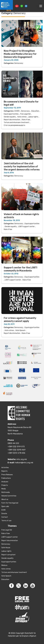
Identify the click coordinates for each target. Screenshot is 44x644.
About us (5, 499)
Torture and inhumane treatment (16, 122)
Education (35, 111)
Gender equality (10, 117)
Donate (4, 514)
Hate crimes (22, 117)
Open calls (5, 506)
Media (4, 489)
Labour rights (33, 117)
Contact (5, 517)
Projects (5, 485)
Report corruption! (8, 555)
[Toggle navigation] (41, 6)
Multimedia (6, 492)
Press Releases (7, 475)
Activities (5, 468)
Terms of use (6, 521)
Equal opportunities (11, 114)
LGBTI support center (26, 227)
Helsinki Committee (9, 496)
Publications (6, 478)
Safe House (6, 548)
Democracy (19, 63)
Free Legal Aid (25, 114)
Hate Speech (6, 576)
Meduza (4, 565)
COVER (17, 111)
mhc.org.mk (22, 459)
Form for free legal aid (10, 503)
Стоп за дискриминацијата (14, 125)
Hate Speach (20, 330)
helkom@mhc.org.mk (24, 463)
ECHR (3, 510)
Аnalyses (5, 482)
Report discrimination (12, 120)
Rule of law (26, 120)
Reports (4, 471)
